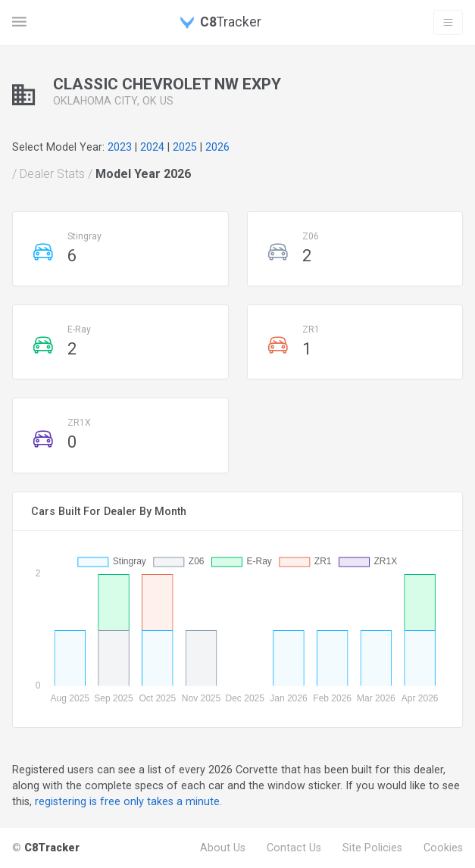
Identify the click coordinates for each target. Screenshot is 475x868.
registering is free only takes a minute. (128, 801)
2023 (120, 147)
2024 (152, 147)
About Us (223, 848)
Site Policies (372, 848)
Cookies (443, 848)
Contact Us (294, 848)
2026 (217, 147)
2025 (185, 147)
